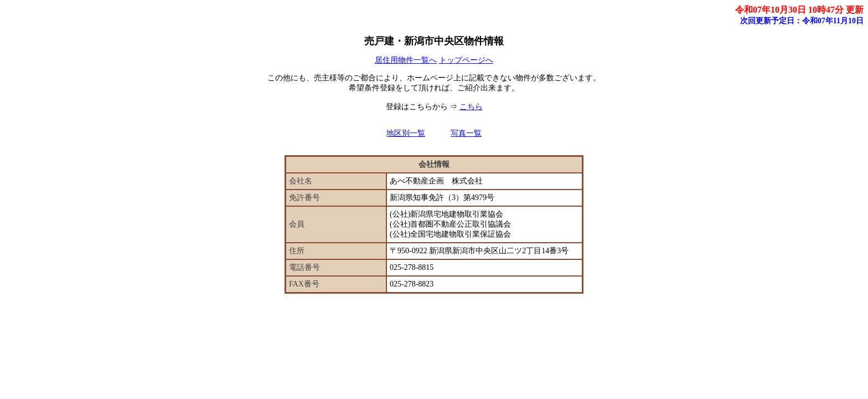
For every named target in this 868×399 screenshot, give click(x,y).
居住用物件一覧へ (406, 60)
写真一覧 (466, 133)
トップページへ (466, 60)
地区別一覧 (406, 133)
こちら (471, 107)
